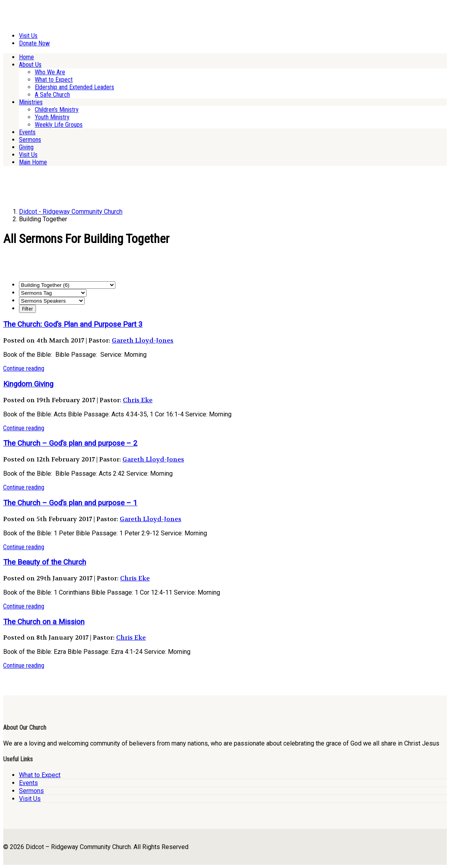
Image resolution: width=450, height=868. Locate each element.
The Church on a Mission (44, 622)
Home (26, 57)
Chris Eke (138, 400)
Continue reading (24, 368)
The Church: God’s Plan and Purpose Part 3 (73, 324)
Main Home (33, 162)
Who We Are (50, 72)
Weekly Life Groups (59, 125)
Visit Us (28, 36)
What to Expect (54, 80)
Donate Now (34, 43)
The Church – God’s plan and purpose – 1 (70, 503)
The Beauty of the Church (45, 562)
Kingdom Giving (28, 384)
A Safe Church (52, 95)
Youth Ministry (52, 117)
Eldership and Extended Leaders (74, 87)
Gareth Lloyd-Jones (143, 340)
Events (27, 132)
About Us (30, 65)
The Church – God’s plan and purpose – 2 (70, 443)
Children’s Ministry (57, 110)
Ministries (31, 102)
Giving (26, 147)
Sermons (30, 140)
